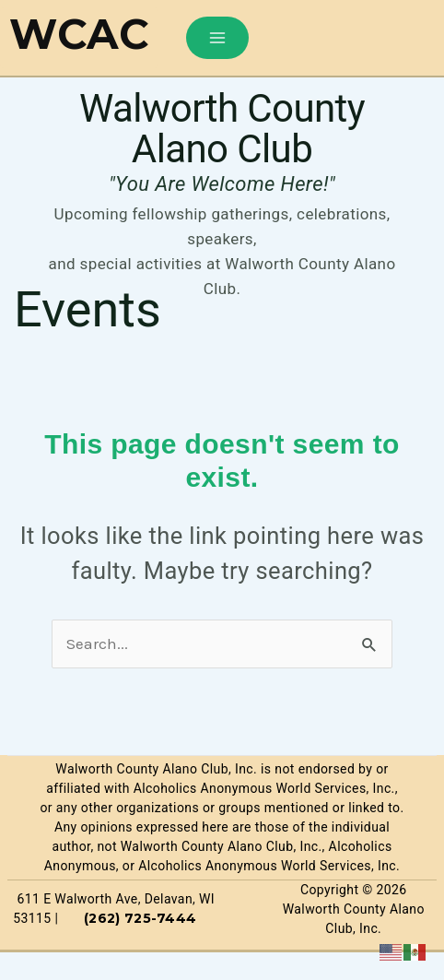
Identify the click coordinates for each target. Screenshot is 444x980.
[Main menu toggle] (217, 38)
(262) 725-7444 (140, 918)
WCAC (79, 34)
